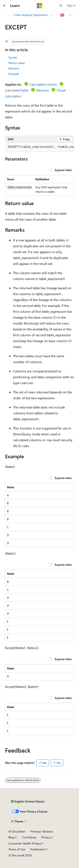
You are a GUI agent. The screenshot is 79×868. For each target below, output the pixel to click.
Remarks (14, 68)
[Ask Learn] (62, 15)
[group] (39, 147)
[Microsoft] (40, 6)
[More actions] (70, 15)
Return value (17, 63)
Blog (11, 837)
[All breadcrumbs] (9, 15)
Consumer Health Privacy (25, 843)
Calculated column (43, 84)
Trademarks (37, 849)
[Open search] (61, 6)
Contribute (29, 837)
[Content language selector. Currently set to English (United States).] (28, 801)
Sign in (71, 5)
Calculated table (17, 90)
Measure (43, 90)
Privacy (46, 837)
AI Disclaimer (17, 831)
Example (14, 74)
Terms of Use (17, 849)
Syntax (13, 57)
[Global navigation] (4, 6)
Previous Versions (42, 831)
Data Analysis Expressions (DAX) (33, 15)
